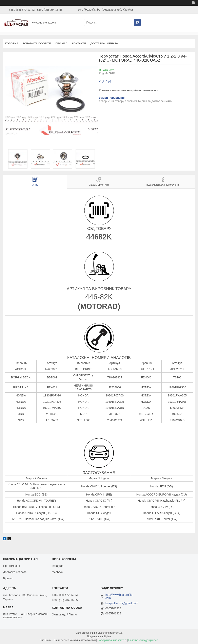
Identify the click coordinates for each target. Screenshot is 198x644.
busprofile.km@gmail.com (122, 603)
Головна (12, 43)
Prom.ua (118, 633)
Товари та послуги (37, 43)
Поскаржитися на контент (112, 640)
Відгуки (8, 578)
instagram (58, 566)
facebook (57, 572)
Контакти (79, 43)
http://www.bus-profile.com (119, 596)
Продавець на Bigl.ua (99, 637)
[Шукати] (137, 22)
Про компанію (12, 566)
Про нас (61, 43)
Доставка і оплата (104, 43)
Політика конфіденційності (143, 640)
